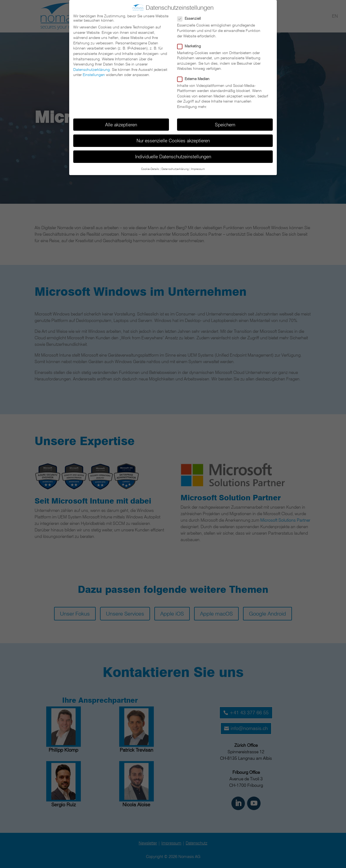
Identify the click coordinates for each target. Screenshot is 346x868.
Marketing (191, 44)
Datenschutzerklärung (92, 68)
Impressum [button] (198, 167)
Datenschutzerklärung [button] (175, 167)
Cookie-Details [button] (150, 167)
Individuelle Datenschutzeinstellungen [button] (173, 155)
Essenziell (191, 17)
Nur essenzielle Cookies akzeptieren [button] (173, 139)
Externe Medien (196, 77)
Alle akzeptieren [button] (121, 123)
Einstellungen (94, 73)
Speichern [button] (225, 123)
